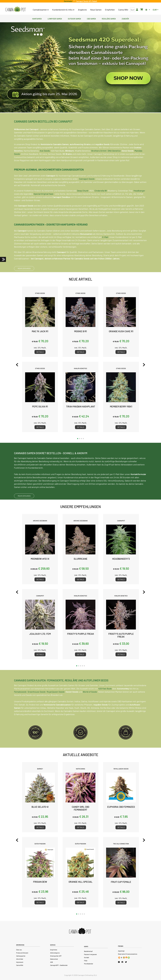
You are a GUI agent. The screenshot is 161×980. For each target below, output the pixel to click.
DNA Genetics (114, 161)
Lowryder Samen (55, 18)
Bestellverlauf (88, 951)
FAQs (86, 961)
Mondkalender (89, 964)
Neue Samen (96, 10)
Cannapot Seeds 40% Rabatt (86, 1)
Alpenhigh (121, 951)
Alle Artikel (20, 959)
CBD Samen (91, 18)
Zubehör (125, 18)
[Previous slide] (17, 365)
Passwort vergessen (90, 954)
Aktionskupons (55, 953)
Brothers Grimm (99, 161)
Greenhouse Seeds (37, 702)
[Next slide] (144, 365)
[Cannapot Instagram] (119, 962)
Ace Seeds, (45, 161)
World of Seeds (90, 702)
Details (40, 352)
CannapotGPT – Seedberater (59, 965)
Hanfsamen (37, 18)
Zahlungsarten (21, 956)
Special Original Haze (43, 204)
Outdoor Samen (74, 18)
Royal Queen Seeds (56, 702)
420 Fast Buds (105, 699)
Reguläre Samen (109, 18)
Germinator (69, 1)
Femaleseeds (20, 702)
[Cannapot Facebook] (122, 962)
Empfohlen (110, 10)
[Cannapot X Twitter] (126, 962)
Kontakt (87, 957)
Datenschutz (54, 959)
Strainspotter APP (56, 956)
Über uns (19, 950)
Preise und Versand (22, 953)
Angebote (82, 10)
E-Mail (105, 247)
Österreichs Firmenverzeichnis (128, 954)
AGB (51, 962)
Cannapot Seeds (87, 189)
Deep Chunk (83, 201)
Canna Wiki (123, 10)
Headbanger (139, 201)
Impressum (20, 962)
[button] (78, 439)
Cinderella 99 (101, 201)
